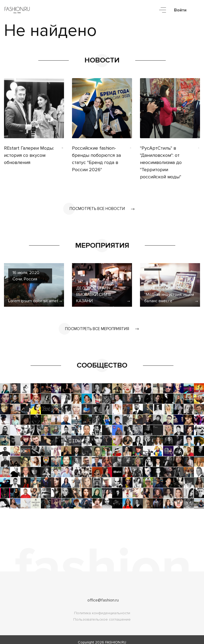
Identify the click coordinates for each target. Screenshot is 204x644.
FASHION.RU (116, 637)
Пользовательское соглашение (102, 614)
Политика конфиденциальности (102, 608)
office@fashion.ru (103, 595)
